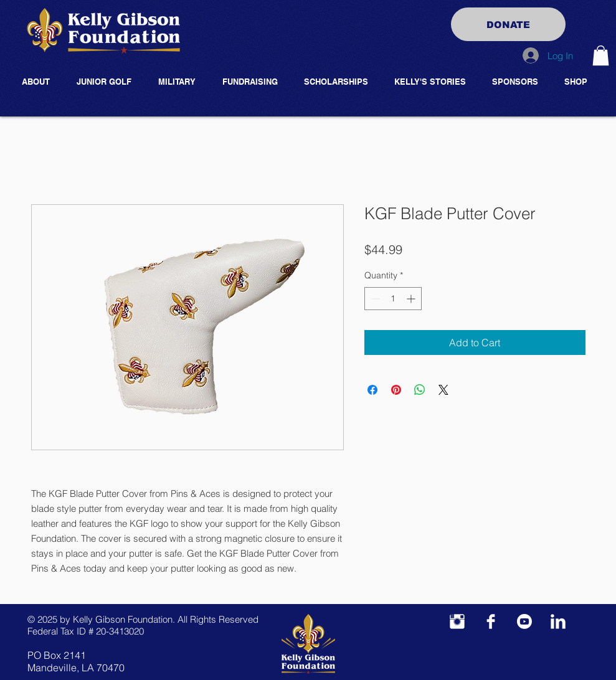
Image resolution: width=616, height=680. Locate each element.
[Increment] (412, 299)
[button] (601, 55)
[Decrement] (374, 299)
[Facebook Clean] (491, 621)
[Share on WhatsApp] (420, 390)
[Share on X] (443, 390)
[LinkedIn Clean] (558, 621)
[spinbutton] (393, 299)
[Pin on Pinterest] (396, 390)
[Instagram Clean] (457, 621)
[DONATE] (508, 24)
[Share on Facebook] (372, 390)
